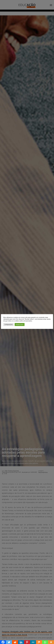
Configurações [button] (9, 324)
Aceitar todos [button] (20, 324)
